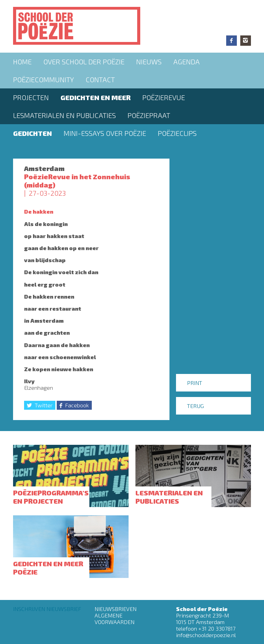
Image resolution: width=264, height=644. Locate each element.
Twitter (44, 405)
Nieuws (149, 62)
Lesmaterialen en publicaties (64, 115)
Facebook (232, 41)
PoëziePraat (149, 115)
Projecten (31, 97)
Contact (100, 79)
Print (195, 383)
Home (22, 62)
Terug (195, 406)
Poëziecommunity (43, 79)
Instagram (246, 41)
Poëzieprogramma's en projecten (51, 497)
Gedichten (32, 133)
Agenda (186, 62)
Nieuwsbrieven (115, 609)
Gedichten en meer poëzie (48, 568)
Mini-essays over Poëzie (105, 133)
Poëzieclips (177, 133)
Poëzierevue (164, 97)
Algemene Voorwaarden (114, 619)
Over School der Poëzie (84, 62)
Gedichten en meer (96, 97)
